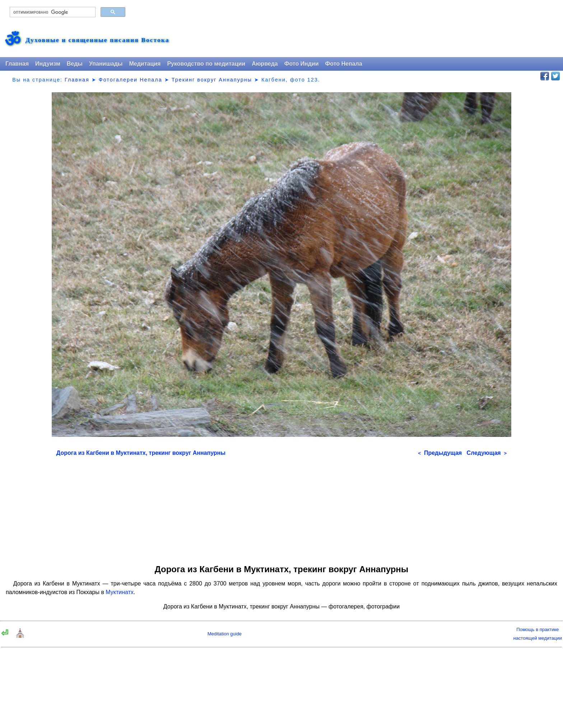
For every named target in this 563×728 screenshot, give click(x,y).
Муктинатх (120, 592)
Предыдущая (440, 453)
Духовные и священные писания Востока (97, 40)
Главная (17, 64)
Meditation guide (225, 634)
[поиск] (52, 12)
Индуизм (48, 64)
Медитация (145, 64)
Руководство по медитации (206, 64)
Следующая (487, 453)
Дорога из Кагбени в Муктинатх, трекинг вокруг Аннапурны (141, 453)
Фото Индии (302, 64)
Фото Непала (344, 64)
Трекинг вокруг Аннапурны (212, 80)
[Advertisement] (281, 508)
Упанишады (106, 64)
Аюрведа (265, 64)
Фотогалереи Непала (131, 80)
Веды (75, 64)
